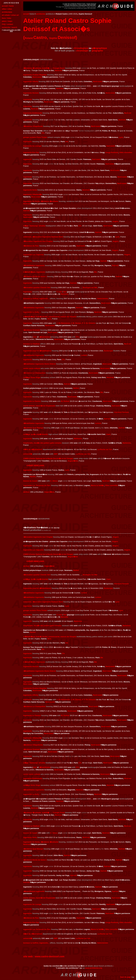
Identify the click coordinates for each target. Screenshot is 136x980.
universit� (28, 454)
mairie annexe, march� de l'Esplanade (39, 406)
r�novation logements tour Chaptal (38, 241)
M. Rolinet (65, 401)
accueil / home (8, 6)
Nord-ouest (37, 77)
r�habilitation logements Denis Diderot (39, 364)
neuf (35, 337)
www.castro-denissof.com (50, 956)
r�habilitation (45, 337)
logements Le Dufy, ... (32, 312)
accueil (26, 14)
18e (102, 392)
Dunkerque (108, 351)
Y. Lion (59, 292)
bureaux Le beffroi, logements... (36, 299)
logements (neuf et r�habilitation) (37, 351)
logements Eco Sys (31, 152)
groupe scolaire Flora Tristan (35, 137)
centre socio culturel (32, 368)
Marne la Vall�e (97, 485)
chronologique (81, 48)
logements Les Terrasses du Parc (37, 485)
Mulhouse (78, 439)
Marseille (64, 294)
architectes (41, 14)
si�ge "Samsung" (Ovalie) (34, 226)
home (32, 14)
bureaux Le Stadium (31, 344)
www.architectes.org (94, 968)
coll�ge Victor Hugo (32, 377)
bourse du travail (30, 481)
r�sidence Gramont (31, 330)
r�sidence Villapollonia (33, 126)
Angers (115, 221)
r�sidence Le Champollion (34, 373)
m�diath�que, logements (34, 272)
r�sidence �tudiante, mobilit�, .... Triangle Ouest (44, 68)
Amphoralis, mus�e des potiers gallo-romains (42, 443)
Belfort (76, 388)
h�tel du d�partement (33, 449)
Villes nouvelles (126, 152)
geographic (97, 51)
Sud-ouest (111, 146)
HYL (78, 337)
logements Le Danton (32, 401)
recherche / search (9, 27)
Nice (49, 319)
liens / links (7, 18)
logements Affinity (31, 81)
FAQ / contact (7, 24)
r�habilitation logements (34, 308)
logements (28, 99)
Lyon (121, 137)
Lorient (84, 355)
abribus (26, 492)
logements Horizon (31, 93)
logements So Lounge (32, 146)
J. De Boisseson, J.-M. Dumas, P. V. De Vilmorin (76, 323)
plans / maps (7, 21)
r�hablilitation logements (34, 265)
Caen (109, 434)
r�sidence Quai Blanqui (33, 428)
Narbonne (127, 443)
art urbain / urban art (10, 15)
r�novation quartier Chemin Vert (37, 288)
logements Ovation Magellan (35, 75)
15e (43, 133)
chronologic (82, 51)
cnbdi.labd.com (35, 465)
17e (80, 226)
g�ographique (99, 48)
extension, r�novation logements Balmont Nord (43, 237)
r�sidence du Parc (31, 246)
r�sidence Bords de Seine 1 (35, 276)
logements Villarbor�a (33, 194)
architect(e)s (7, 12)
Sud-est (26, 211)
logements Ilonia (30, 190)
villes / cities (7, 9)
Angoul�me (73, 461)
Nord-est (58, 70)
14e (67, 142)
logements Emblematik (33, 113)
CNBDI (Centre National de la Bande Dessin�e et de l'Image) (48, 458)
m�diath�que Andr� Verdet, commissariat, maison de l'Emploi (50, 317)
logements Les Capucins (33, 255)
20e (95, 272)
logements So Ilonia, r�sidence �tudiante (41, 201)
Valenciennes (103, 299)
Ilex (65, 292)
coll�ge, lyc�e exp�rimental (36, 434)
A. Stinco (54, 481)
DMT (56, 454)
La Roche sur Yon (105, 449)
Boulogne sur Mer (90, 288)
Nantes (33, 477)
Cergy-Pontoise (112, 152)
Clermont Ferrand (121, 412)
